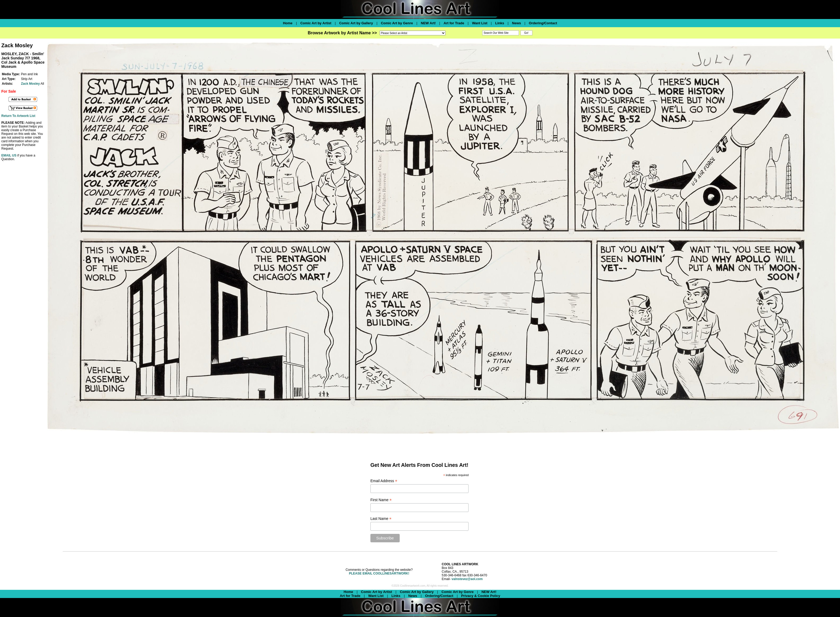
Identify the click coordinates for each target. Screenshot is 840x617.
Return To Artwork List (18, 116)
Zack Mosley (30, 84)
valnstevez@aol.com (467, 579)
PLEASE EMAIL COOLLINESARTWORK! (379, 573)
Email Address (384, 481)
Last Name (381, 519)
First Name (381, 500)
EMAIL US (9, 155)
